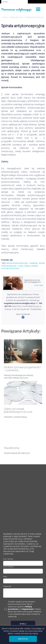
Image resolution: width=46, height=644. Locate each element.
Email (5, 577)
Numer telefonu (9, 567)
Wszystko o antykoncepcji (15, 417)
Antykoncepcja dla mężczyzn (17, 453)
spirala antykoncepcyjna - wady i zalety (23, 264)
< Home (4, 17)
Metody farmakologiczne (15, 375)
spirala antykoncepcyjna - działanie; (22, 263)
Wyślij (23, 624)
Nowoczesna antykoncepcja (16, 9)
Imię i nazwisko (8, 559)
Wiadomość (7, 586)
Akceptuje (23, 639)
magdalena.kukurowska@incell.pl (19, 303)
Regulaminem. (28, 609)
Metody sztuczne (16, 17)
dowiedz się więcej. (30, 634)
